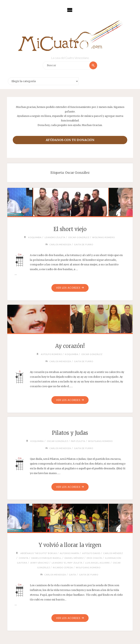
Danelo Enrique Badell (46, 558)
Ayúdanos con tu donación (70, 140)
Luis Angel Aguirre (98, 563)
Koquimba (35, 237)
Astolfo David (91, 553)
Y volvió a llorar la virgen (70, 545)
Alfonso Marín (69, 553)
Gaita (72, 574)
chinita (24, 558)
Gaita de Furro (84, 244)
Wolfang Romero (104, 237)
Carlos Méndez (113, 553)
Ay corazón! (70, 346)
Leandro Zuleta (55, 237)
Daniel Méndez (74, 558)
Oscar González (79, 237)
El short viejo (70, 229)
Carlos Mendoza (60, 244)
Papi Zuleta (78, 441)
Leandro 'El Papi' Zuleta (67, 563)
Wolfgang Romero (100, 441)
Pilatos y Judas (70, 433)
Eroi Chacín (94, 558)
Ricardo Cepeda (63, 567)
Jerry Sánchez (39, 563)
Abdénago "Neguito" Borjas (39, 553)
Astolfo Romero (51, 354)
